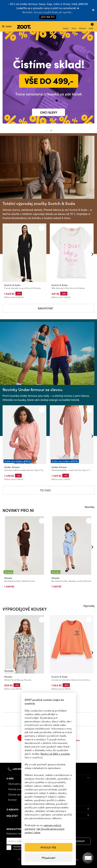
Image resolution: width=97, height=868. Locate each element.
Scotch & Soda (12, 285)
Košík (91, 26)
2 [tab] (51, 131)
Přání (74, 27)
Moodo (8, 578)
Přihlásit (82, 27)
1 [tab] (46, 131)
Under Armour (12, 467)
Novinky (90, 507)
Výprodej (89, 606)
